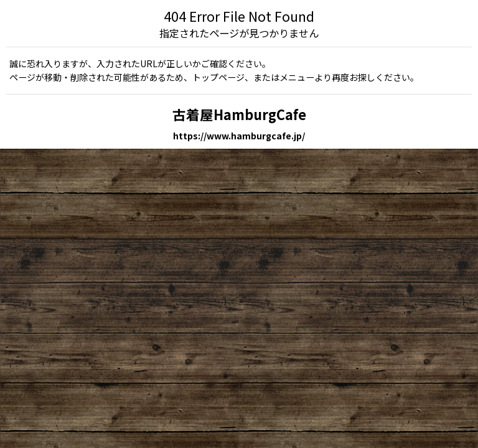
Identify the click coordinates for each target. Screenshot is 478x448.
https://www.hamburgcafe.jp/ (239, 136)
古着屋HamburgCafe (239, 114)
